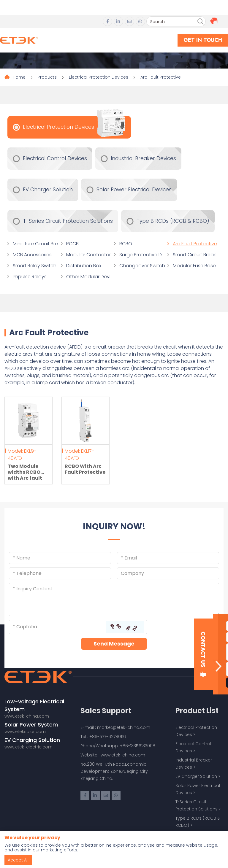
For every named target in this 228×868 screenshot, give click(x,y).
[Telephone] (60, 573)
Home (19, 77)
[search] (200, 22)
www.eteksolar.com (25, 732)
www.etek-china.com (27, 716)
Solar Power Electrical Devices (134, 190)
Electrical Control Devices (55, 158)
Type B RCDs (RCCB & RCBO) (173, 221)
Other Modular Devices (92, 277)
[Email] (168, 558)
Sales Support (106, 711)
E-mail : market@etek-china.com (115, 727)
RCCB (72, 244)
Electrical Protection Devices (99, 77)
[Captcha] (56, 627)
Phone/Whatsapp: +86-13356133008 (118, 746)
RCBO (126, 244)
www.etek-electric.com (28, 747)
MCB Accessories (32, 255)
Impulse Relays (30, 277)
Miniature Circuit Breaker (40, 244)
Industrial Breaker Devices (143, 158)
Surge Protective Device (147, 255)
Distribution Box (84, 266)
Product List (197, 711)
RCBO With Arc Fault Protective (85, 469)
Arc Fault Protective (161, 77)
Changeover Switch (142, 266)
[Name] (60, 558)
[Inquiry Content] (114, 600)
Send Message (114, 644)
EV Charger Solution (48, 190)
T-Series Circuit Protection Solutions (68, 221)
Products (47, 77)
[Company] (168, 573)
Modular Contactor (88, 255)
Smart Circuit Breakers (198, 255)
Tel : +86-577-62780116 (103, 737)
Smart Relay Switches (37, 266)
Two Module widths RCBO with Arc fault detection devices (25, 478)
